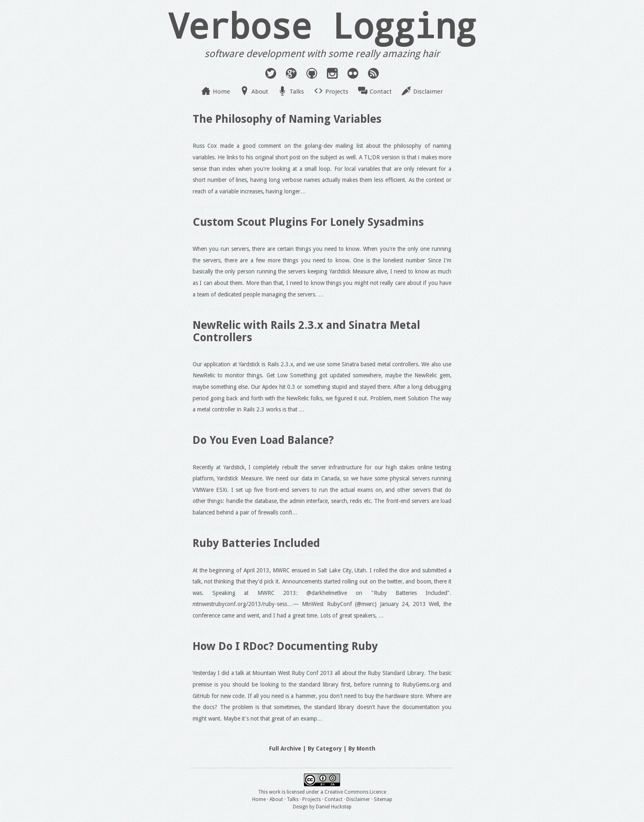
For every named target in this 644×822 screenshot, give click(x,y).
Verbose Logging (322, 25)
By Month (362, 749)
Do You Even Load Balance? (263, 440)
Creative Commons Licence (355, 792)
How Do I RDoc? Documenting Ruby (285, 646)
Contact (381, 92)
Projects (337, 92)
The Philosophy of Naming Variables (287, 119)
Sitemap (383, 799)
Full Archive (285, 749)
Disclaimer (428, 92)
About (260, 92)
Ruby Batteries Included (256, 543)
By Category (325, 749)
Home (221, 92)
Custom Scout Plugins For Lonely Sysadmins (308, 222)
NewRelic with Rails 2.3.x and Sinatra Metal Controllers (306, 331)
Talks (297, 92)
